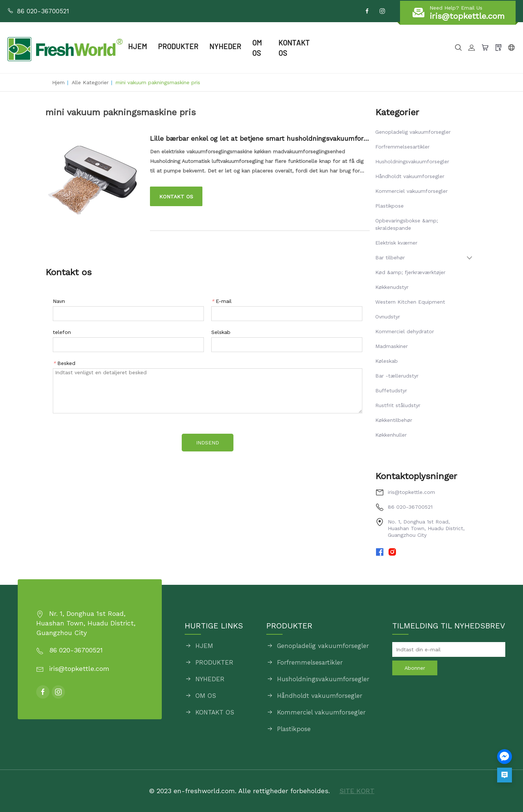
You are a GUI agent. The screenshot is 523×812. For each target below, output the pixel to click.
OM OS (257, 48)
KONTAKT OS (294, 48)
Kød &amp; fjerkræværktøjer (410, 272)
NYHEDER (225, 46)
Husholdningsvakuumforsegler (412, 161)
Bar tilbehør (390, 257)
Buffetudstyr (391, 390)
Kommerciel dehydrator (405, 331)
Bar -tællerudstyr (397, 376)
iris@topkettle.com (411, 492)
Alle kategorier (90, 82)
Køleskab (387, 361)
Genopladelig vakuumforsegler (413, 132)
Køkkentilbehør (394, 420)
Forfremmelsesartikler (402, 147)
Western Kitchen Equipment (410, 302)
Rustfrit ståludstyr (398, 405)
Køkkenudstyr (392, 287)
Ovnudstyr (388, 317)
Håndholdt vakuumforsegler (410, 176)
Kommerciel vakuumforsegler (411, 191)
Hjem (58, 82)
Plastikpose (389, 206)
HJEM (138, 46)
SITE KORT (357, 791)
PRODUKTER (178, 46)
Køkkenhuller (391, 435)
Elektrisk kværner (396, 243)
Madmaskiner (392, 346)
